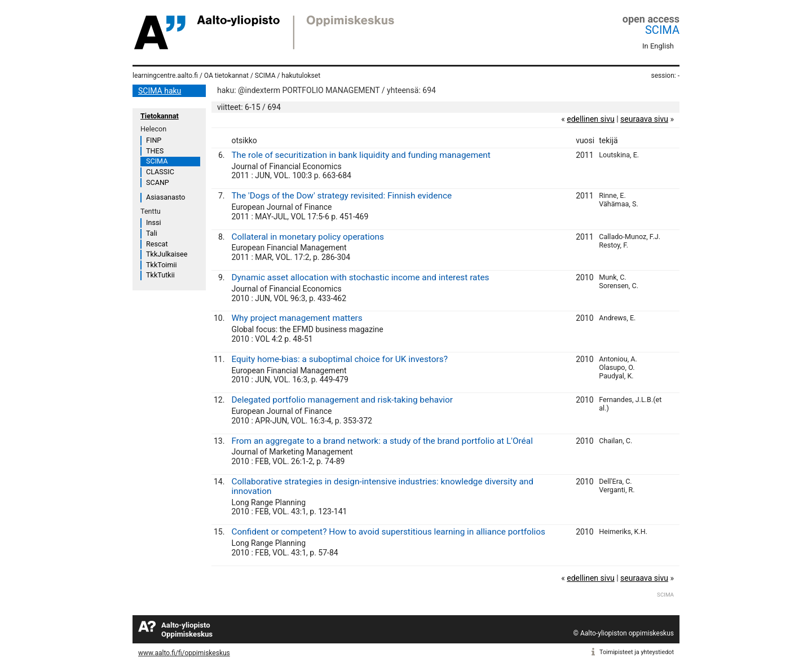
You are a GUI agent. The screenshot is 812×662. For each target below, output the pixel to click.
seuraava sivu (644, 119)
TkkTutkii (160, 275)
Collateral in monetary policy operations (307, 237)
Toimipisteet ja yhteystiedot (637, 652)
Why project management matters (297, 318)
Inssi (153, 222)
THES (155, 151)
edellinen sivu (590, 119)
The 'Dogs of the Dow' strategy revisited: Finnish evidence (341, 196)
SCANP (158, 182)
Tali (152, 233)
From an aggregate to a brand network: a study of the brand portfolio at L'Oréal (382, 441)
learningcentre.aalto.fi (165, 76)
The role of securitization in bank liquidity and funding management (361, 155)
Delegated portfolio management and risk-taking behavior (342, 400)
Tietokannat (160, 116)
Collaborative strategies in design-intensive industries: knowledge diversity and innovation (382, 486)
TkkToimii (162, 265)
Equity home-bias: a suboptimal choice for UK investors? (339, 359)
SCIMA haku (160, 91)
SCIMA (662, 30)
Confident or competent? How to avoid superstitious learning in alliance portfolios (388, 532)
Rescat (157, 244)
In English (658, 46)
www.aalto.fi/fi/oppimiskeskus (184, 653)
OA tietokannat (226, 76)
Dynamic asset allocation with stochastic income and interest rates (360, 277)
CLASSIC (160, 172)
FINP (154, 140)
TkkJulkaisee (167, 254)
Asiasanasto (166, 197)
